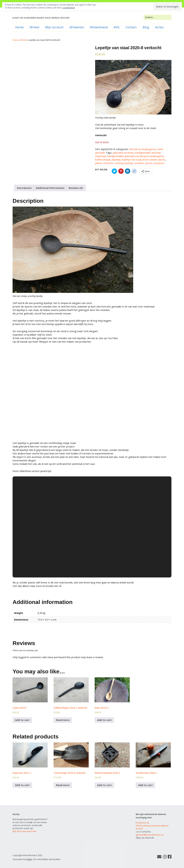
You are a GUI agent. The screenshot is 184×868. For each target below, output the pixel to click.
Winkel (34, 27)
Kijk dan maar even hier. (25, 831)
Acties (159, 27)
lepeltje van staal (131, 160)
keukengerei (157, 156)
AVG (117, 27)
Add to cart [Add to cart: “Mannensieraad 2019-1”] (104, 785)
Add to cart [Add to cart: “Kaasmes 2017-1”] (22, 785)
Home (19, 27)
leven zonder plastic (154, 160)
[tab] (24, 188)
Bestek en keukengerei (142, 149)
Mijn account (54, 27)
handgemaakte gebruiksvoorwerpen (128, 156)
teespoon (159, 163)
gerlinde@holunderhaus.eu (150, 835)
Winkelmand (99, 27)
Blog (146, 27)
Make (29, 859)
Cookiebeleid (69, 8)
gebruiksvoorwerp (123, 153)
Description (24, 188)
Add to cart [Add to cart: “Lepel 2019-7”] (22, 720)
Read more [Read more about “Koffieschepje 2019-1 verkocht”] (63, 720)
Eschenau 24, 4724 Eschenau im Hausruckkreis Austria (152, 826)
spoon (149, 163)
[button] (73, 250)
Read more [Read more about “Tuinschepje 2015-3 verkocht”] (63, 785)
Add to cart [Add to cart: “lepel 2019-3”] (104, 720)
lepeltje (116, 160)
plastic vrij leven (104, 163)
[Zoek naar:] (158, 17)
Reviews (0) (76, 188)
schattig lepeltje (124, 163)
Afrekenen (77, 27)
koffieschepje (103, 160)
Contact (131, 27)
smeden (139, 163)
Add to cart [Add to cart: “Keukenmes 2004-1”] (145, 785)
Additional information (50, 188)
